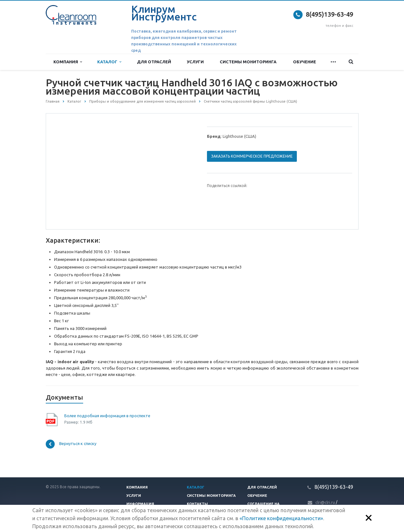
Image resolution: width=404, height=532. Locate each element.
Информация (140, 504)
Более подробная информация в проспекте (107, 416)
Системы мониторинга (248, 62)
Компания (68, 62)
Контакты (197, 504)
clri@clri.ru (325, 502)
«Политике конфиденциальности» (281, 518)
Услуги (195, 62)
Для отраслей (154, 62)
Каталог (109, 62)
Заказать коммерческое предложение (252, 156)
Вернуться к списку (71, 444)
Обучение (305, 62)
